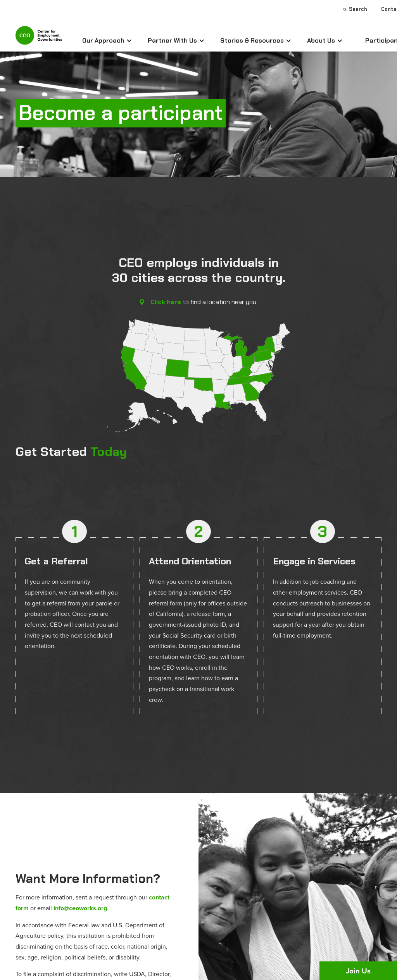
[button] (107, 41)
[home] (39, 39)
